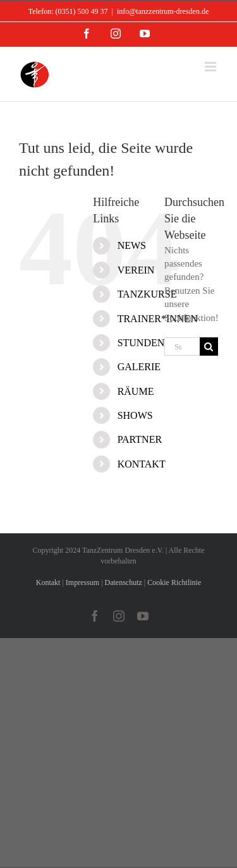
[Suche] (209, 347)
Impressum (82, 582)
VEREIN (136, 270)
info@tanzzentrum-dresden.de (163, 11)
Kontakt (48, 582)
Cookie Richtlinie (174, 582)
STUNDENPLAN (154, 343)
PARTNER (140, 439)
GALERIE (139, 367)
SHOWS (135, 415)
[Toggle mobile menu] (211, 67)
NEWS (132, 245)
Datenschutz (124, 582)
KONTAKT (142, 464)
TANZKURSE (147, 294)
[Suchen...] (182, 347)
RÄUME (136, 391)
